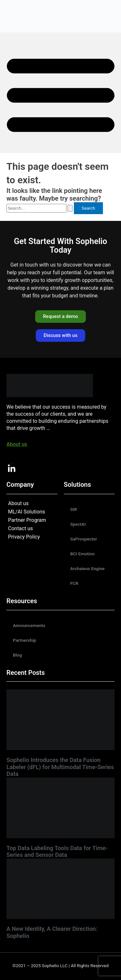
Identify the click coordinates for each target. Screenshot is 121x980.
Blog (17, 655)
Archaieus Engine (88, 568)
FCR (74, 583)
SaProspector (84, 539)
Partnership (25, 640)
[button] (60, 93)
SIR (74, 509)
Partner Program (27, 520)
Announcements (29, 625)
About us (18, 503)
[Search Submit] (70, 208)
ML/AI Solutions (27, 512)
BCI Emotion (83, 554)
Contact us (20, 528)
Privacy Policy (24, 537)
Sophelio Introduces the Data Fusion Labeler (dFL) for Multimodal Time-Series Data (60, 767)
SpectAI (78, 524)
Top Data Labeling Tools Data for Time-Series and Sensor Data (57, 852)
